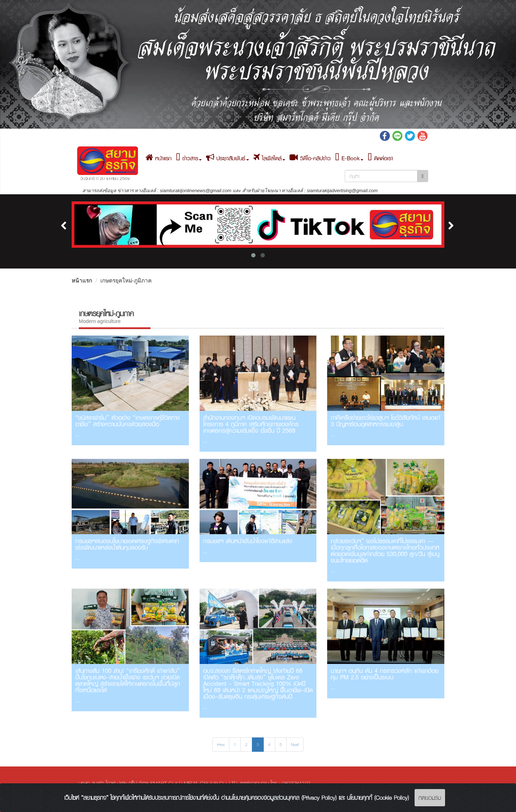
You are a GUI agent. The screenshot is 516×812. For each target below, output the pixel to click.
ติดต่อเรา (380, 158)
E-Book (349, 158)
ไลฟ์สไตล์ (269, 158)
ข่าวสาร (189, 158)
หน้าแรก (159, 158)
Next (295, 744)
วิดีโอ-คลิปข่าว (310, 158)
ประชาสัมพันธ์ (228, 158)
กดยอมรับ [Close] (430, 798)
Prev (221, 744)
